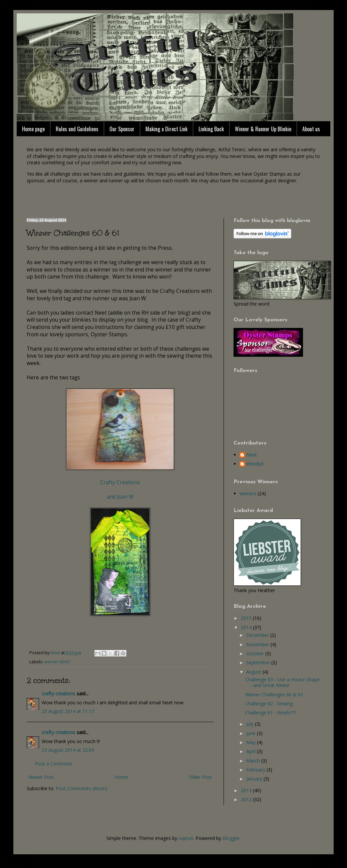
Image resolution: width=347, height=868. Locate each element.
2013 (247, 790)
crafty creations (59, 693)
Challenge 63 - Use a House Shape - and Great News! (282, 682)
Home (121, 777)
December (258, 635)
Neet (252, 455)
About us (311, 129)
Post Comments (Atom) (82, 788)
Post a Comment (54, 764)
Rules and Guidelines (77, 129)
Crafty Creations (120, 482)
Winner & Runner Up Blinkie (263, 129)
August (254, 672)
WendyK (255, 464)
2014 (247, 627)
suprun (186, 838)
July (251, 724)
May (252, 742)
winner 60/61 (57, 662)
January (255, 779)
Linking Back (211, 129)
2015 (247, 618)
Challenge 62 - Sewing (269, 704)
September (259, 662)
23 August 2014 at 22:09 (68, 750)
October (256, 653)
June (252, 733)
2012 (247, 799)
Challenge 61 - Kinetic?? (270, 713)
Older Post (200, 777)
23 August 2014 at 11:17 (68, 711)
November (258, 644)
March (254, 761)
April (252, 751)
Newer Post (41, 777)
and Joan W (120, 497)
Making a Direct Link (166, 129)
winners (248, 493)
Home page (33, 129)
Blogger (231, 838)
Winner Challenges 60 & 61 (274, 695)
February (256, 770)
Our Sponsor (122, 129)
